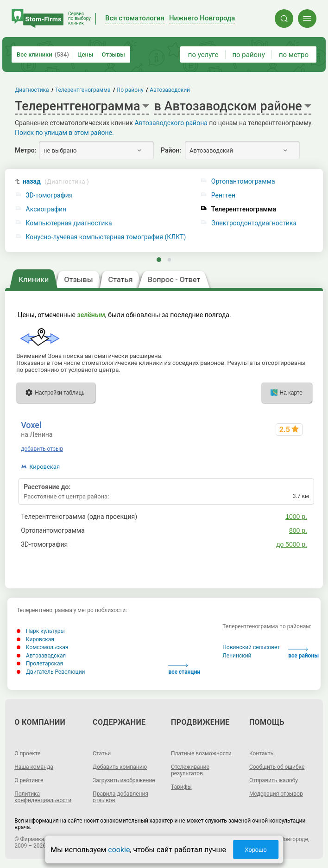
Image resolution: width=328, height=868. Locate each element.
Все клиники (43, 54)
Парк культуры (41, 631)
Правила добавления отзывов (120, 797)
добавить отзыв (42, 449)
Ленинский (237, 656)
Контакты (262, 753)
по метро (294, 55)
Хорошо (256, 850)
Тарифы (181, 787)
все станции (184, 669)
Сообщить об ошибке (277, 767)
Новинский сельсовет (251, 647)
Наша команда (34, 767)
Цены (85, 54)
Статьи (102, 753)
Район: (171, 150)
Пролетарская (40, 664)
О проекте (27, 753)
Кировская (44, 467)
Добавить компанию (120, 767)
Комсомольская (42, 647)
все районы (303, 653)
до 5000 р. (292, 544)
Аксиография (46, 209)
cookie (119, 850)
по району (248, 55)
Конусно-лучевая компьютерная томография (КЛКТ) (106, 237)
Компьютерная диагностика (69, 223)
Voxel (31, 425)
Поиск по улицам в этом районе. (64, 133)
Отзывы (113, 54)
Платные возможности (201, 753)
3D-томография (49, 195)
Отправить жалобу (274, 780)
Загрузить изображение (124, 780)
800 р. (298, 530)
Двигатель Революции (51, 672)
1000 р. (296, 517)
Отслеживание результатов (190, 770)
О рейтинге (29, 780)
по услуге (203, 55)
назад (56, 182)
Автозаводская (41, 656)
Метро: (25, 150)
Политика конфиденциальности (43, 797)
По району (130, 90)
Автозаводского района (171, 123)
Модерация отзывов (276, 794)
